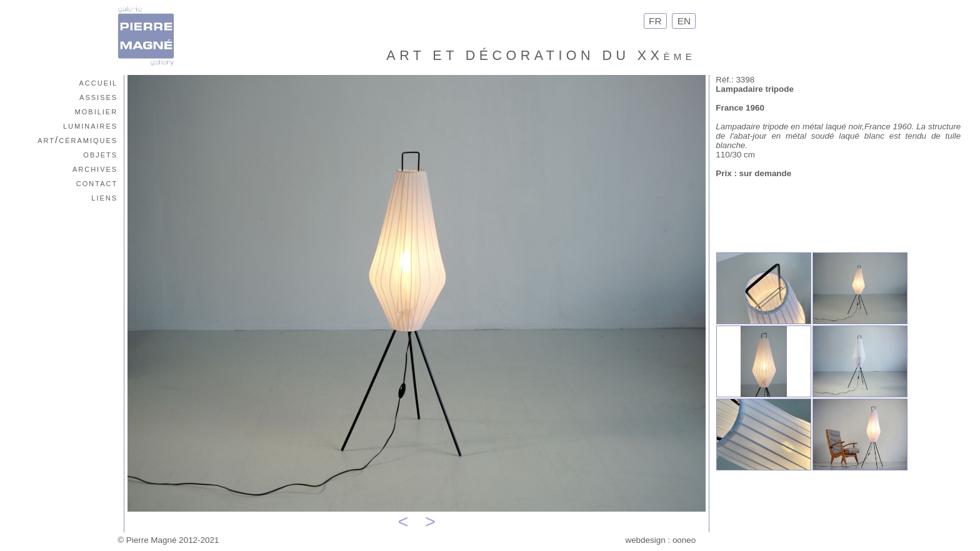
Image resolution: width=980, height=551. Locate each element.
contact (97, 183)
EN (684, 21)
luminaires (90, 125)
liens (104, 197)
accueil (98, 82)
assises (98, 97)
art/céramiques (77, 140)
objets (100, 154)
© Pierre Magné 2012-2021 (168, 540)
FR (655, 21)
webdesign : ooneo (660, 540)
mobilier (97, 111)
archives (95, 168)
